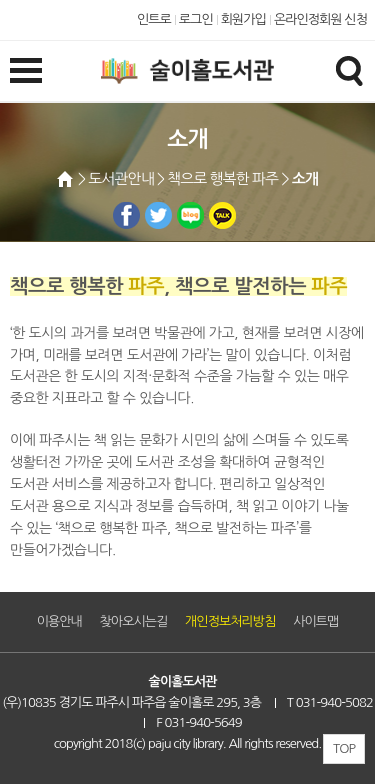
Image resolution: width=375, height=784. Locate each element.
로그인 (196, 19)
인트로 (154, 19)
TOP (344, 748)
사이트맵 (315, 621)
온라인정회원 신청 (320, 19)
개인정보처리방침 (230, 621)
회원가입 (243, 19)
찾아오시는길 (134, 621)
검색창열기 (349, 70)
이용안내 (59, 621)
